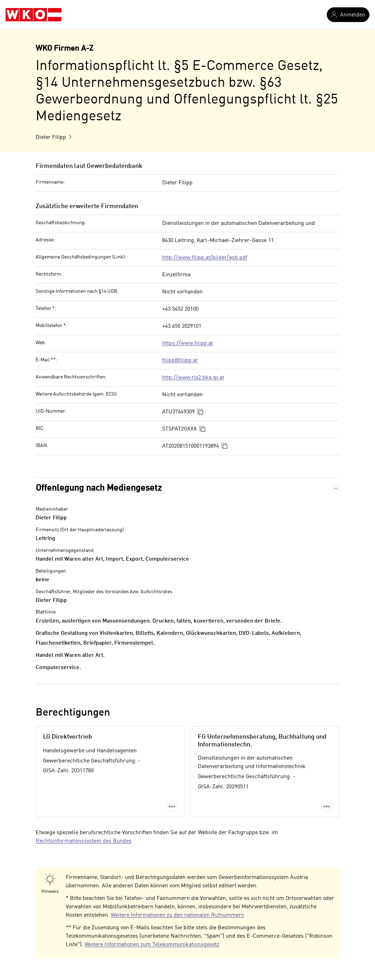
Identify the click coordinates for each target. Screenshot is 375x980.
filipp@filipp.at (180, 361)
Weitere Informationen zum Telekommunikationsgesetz (152, 945)
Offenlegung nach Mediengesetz (99, 488)
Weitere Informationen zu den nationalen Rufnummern (178, 915)
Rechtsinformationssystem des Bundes (84, 841)
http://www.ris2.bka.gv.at (193, 378)
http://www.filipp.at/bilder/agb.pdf (205, 258)
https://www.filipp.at (187, 343)
